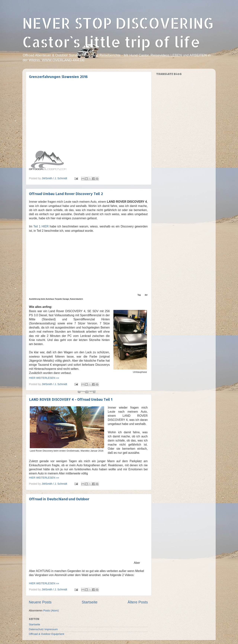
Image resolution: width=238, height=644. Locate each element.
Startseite (90, 602)
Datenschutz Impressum (43, 629)
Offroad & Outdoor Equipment (46, 634)
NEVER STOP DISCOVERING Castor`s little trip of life (118, 32)
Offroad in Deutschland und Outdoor (59, 499)
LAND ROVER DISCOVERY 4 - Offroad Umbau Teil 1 (71, 399)
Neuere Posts (40, 602)
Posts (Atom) (51, 610)
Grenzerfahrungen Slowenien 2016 (58, 77)
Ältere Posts (138, 602)
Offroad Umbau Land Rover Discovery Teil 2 (66, 194)
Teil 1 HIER (41, 226)
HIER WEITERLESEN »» (44, 378)
